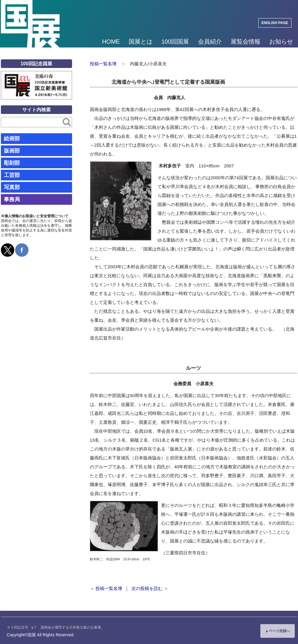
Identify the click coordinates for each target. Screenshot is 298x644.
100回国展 (175, 42)
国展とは (141, 42)
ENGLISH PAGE (275, 23)
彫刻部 (12, 163)
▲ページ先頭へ (278, 631)
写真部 (12, 187)
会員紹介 (210, 42)
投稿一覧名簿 (103, 64)
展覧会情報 (246, 42)
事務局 (12, 199)
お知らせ (281, 42)
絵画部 (12, 139)
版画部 (12, 151)
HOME (111, 42)
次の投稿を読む (147, 588)
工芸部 (12, 175)
